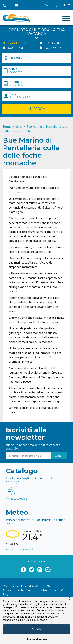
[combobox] (36, 58)
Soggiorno (17, 48)
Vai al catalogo (17, 499)
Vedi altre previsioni (20, 549)
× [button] (69, 599)
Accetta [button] (37, 629)
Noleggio (53, 48)
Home (7, 127)
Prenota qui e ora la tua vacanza (36, 34)
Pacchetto (17, 43)
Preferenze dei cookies (36, 639)
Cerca (36, 109)
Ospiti (40, 96)
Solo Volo (53, 43)
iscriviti (59, 456)
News (19, 127)
